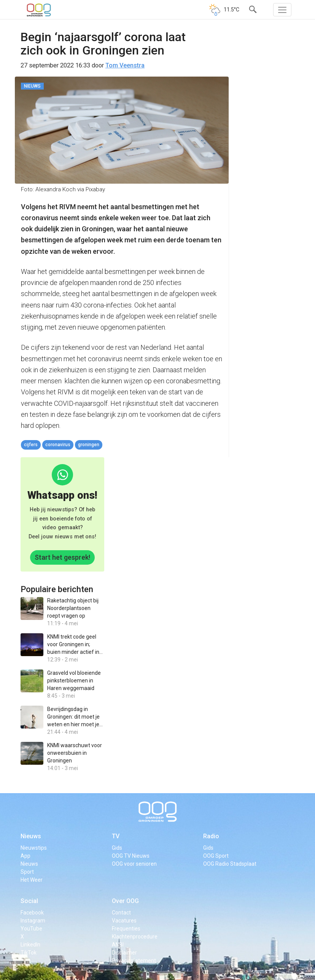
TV (116, 836)
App (25, 856)
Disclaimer (124, 953)
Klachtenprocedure (135, 937)
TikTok (29, 953)
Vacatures (124, 921)
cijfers (31, 445)
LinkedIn (30, 945)
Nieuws (31, 836)
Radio (211, 836)
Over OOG (125, 901)
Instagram (33, 921)
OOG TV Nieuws (131, 856)
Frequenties (126, 929)
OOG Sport (216, 856)
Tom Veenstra (125, 65)
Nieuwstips (34, 848)
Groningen (89, 445)
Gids (117, 848)
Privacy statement (134, 961)
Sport (27, 872)
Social (29, 901)
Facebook (32, 913)
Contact (121, 913)
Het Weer (32, 880)
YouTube (31, 929)
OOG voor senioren (134, 864)
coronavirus (58, 445)
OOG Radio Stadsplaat (230, 864)
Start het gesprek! (62, 557)
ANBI (118, 945)
